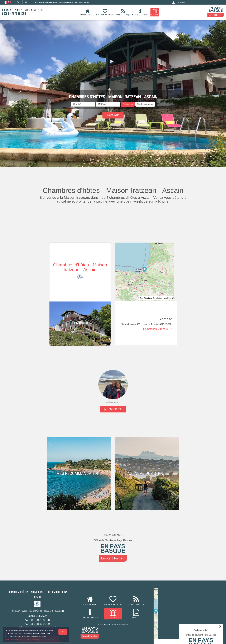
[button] (145, 104)
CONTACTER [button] (113, 410)
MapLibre (167, 298)
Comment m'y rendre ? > (158, 329)
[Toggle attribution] (173, 298)
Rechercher (128, 104)
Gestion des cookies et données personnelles (22, 639)
